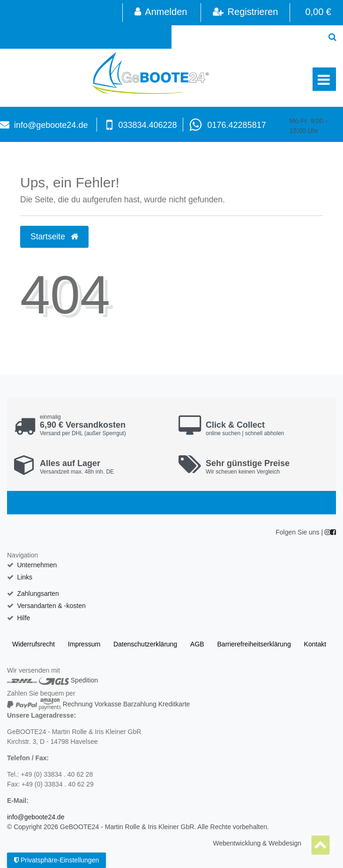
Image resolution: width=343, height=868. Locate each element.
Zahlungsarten (38, 594)
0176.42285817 (237, 125)
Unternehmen (37, 565)
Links (25, 577)
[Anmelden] (160, 13)
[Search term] (247, 37)
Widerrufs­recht (34, 644)
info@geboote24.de (51, 125)
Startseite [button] (54, 237)
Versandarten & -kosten (51, 606)
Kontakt (315, 644)
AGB (197, 644)
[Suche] (332, 37)
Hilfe (23, 618)
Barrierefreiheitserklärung (254, 644)
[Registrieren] (245, 13)
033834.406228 (147, 125)
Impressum (84, 644)
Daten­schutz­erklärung (145, 644)
